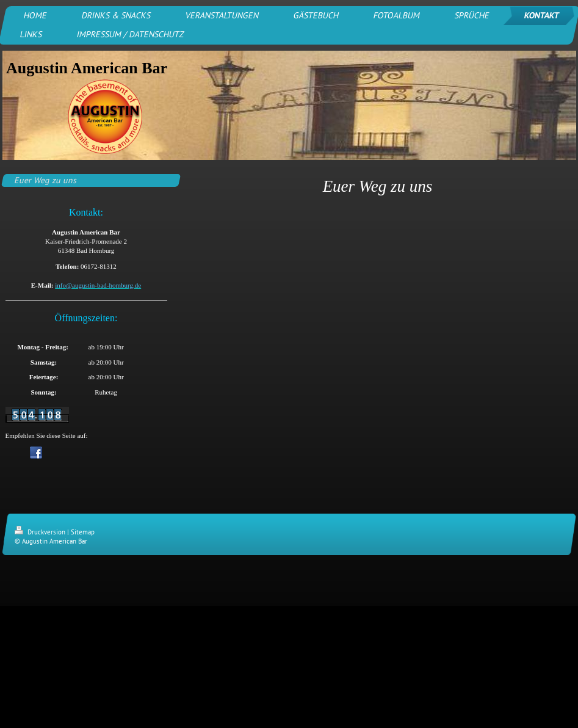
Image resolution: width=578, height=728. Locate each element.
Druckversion (41, 532)
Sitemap (83, 532)
